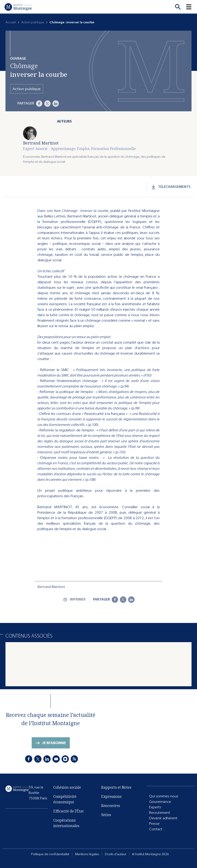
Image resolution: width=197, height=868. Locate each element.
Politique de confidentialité (50, 854)
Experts (155, 807)
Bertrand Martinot (41, 143)
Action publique (33, 22)
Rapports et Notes (116, 787)
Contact (156, 829)
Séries (106, 815)
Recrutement (160, 813)
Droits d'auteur (116, 854)
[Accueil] (18, 7)
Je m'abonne (54, 743)
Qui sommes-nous (164, 796)
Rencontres (111, 806)
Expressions (111, 796)
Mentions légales (87, 854)
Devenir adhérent (163, 818)
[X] (47, 104)
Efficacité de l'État (69, 811)
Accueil (11, 22)
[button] (192, 7)
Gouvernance (160, 802)
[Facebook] (39, 104)
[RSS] (74, 759)
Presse (154, 824)
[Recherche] (178, 7)
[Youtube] (56, 759)
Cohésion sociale (67, 787)
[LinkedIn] (56, 104)
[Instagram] (65, 759)
